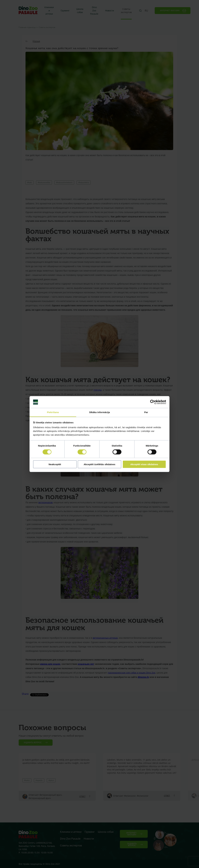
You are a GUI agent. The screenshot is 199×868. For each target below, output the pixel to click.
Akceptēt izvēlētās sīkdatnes (99, 464)
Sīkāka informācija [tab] (99, 412)
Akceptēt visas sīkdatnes (144, 464)
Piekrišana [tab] (53, 412)
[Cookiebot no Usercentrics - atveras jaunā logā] (152, 402)
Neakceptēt (55, 464)
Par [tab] (146, 412)
